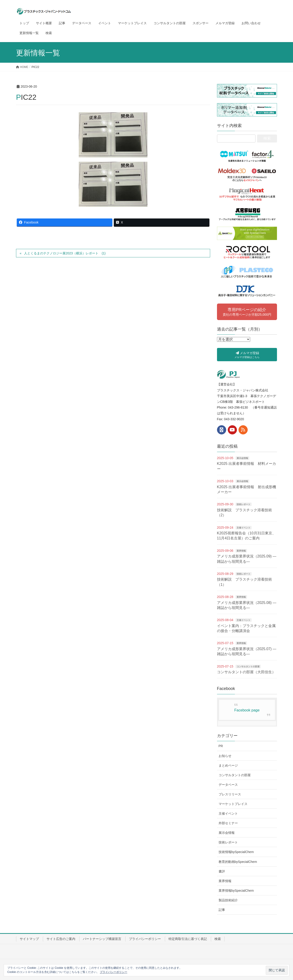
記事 (222, 910)
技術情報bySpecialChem (236, 852)
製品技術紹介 (228, 900)
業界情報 (241, 551)
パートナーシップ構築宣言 (102, 939)
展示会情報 (242, 458)
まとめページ (228, 765)
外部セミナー (228, 823)
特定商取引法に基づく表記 (188, 939)
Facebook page (247, 710)
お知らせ (225, 756)
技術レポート (244, 504)
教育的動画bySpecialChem (238, 862)
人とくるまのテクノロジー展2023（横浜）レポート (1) (65, 253)
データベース (228, 785)
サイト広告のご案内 (61, 939)
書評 (222, 871)
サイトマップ (29, 939)
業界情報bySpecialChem (236, 891)
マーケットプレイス (233, 804)
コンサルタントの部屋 (248, 666)
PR (221, 746)
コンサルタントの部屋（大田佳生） (246, 672)
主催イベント (244, 528)
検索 (218, 939)
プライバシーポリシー (145, 939)
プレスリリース (230, 794)
